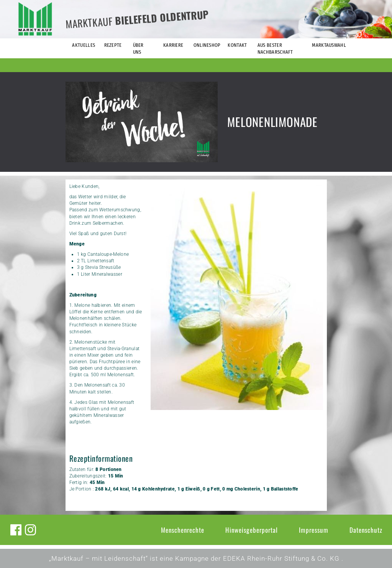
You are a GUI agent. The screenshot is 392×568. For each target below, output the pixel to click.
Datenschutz (366, 530)
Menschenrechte (183, 530)
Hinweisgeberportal (252, 530)
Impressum (314, 530)
